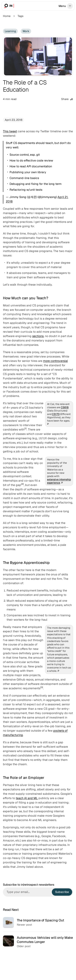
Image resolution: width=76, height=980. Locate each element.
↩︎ (48, 424)
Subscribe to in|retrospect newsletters (29, 885)
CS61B (65, 408)
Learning (10, 31)
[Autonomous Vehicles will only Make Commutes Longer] (38, 942)
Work (26, 31)
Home (7, 16)
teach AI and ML (27, 798)
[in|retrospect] (9, 6)
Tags (21, 16)
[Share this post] (67, 99)
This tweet (10, 131)
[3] (42, 687)
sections (38, 336)
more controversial (55, 361)
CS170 (56, 414)
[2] (22, 484)
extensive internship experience (59, 481)
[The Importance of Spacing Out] (38, 923)
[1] (25, 428)
